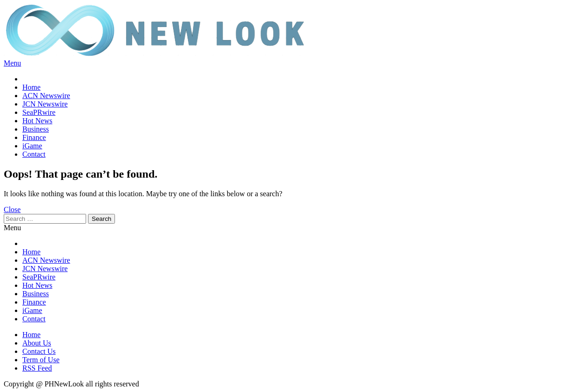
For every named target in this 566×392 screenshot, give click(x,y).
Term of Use (41, 360)
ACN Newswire (46, 96)
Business (36, 129)
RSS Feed (37, 368)
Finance (34, 137)
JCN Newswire (45, 104)
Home (31, 87)
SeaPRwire (39, 112)
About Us (37, 343)
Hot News (37, 121)
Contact (34, 154)
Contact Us (39, 351)
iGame (32, 146)
